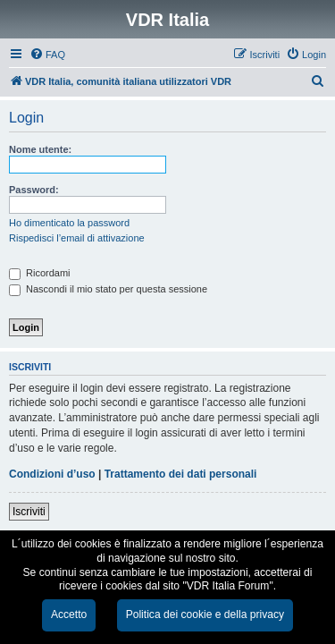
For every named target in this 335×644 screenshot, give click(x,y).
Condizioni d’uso (52, 474)
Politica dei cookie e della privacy (205, 614)
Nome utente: (40, 149)
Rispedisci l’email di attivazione (77, 238)
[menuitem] (47, 55)
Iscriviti (29, 512)
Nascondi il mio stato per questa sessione (108, 289)
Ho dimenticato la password (69, 223)
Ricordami (40, 273)
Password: (34, 190)
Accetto (69, 614)
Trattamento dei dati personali (181, 474)
